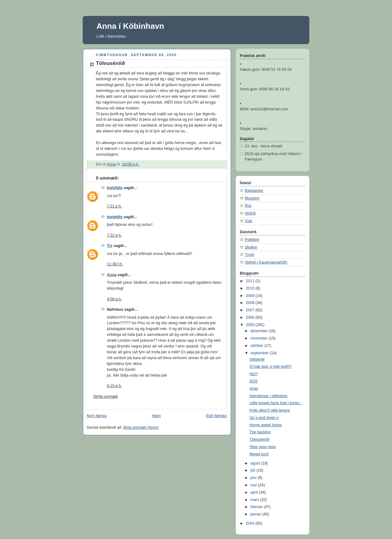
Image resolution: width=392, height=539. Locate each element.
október (258, 346)
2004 (251, 523)
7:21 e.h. (114, 206)
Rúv (248, 206)
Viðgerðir (257, 359)
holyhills (115, 188)
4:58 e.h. (114, 299)
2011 (251, 281)
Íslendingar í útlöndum (269, 396)
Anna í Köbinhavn (130, 26)
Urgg (254, 389)
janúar (256, 514)
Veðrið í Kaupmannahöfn (266, 262)
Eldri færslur (217, 416)
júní (254, 478)
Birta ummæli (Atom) (141, 427)
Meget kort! (259, 454)
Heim (156, 416)
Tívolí (249, 255)
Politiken (252, 240)
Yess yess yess (263, 447)
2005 (251, 325)
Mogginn (252, 198)
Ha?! (254, 374)
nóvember (260, 338)
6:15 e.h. (114, 386)
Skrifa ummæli (106, 397)
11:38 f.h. (115, 264)
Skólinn (251, 247)
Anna (112, 275)
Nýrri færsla (97, 416)
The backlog (260, 432)
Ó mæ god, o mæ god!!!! (271, 366)
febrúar (257, 507)
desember (260, 331)
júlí (254, 470)
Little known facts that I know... (276, 403)
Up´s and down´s (264, 418)
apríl (255, 492)
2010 (251, 288)
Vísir (249, 221)
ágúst (256, 463)
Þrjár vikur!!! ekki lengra (270, 410)
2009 (251, 296)
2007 (251, 310)
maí (254, 485)
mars (255, 500)
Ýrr (110, 246)
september (260, 353)
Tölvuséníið (259, 439)
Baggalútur (254, 191)
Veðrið (250, 213)
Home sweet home (266, 425)
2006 (251, 317)
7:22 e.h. (114, 235)
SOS (254, 381)
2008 (251, 303)
